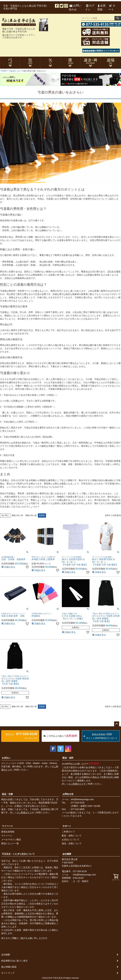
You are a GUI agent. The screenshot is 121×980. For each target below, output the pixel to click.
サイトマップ (8, 973)
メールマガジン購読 (11, 840)
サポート (67, 826)
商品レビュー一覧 (10, 843)
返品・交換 (7, 794)
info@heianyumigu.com (82, 799)
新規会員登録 (8, 832)
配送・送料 (68, 758)
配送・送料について (72, 836)
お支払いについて (71, 840)
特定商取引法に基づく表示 (14, 961)
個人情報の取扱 (9, 967)
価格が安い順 (17, 515)
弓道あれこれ (14, 71)
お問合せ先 (68, 794)
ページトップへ (117, 724)
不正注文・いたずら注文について (18, 854)
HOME (4, 71)
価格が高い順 (31, 515)
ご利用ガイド (77, 784)
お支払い (6, 758)
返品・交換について (72, 843)
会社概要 (67, 854)
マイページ (7, 826)
